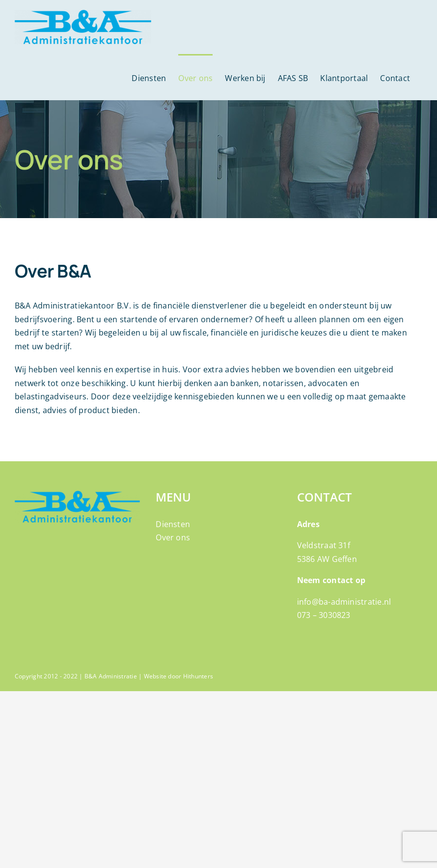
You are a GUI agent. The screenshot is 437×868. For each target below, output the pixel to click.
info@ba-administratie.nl (344, 602)
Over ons (173, 537)
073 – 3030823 (324, 615)
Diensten (173, 524)
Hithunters (198, 676)
